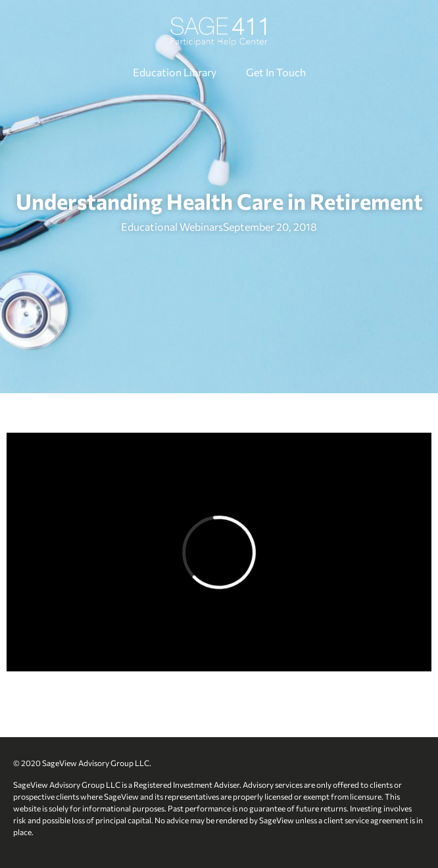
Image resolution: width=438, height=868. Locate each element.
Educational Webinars (172, 227)
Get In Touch (276, 72)
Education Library (175, 72)
